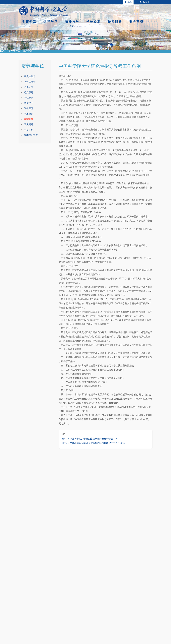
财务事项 (136, 22)
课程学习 (51, 22)
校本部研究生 (31, 135)
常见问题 (29, 124)
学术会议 (29, 114)
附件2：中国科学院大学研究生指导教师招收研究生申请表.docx (93, 443)
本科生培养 (30, 82)
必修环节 (29, 87)
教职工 (144, 2)
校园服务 (115, 22)
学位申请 (29, 98)
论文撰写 (29, 92)
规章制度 (29, 119)
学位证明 (29, 108)
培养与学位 (72, 24)
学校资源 (94, 22)
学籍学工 (29, 22)
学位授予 (29, 103)
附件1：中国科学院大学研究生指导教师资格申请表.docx (90, 439)
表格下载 (29, 130)
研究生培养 (30, 76)
